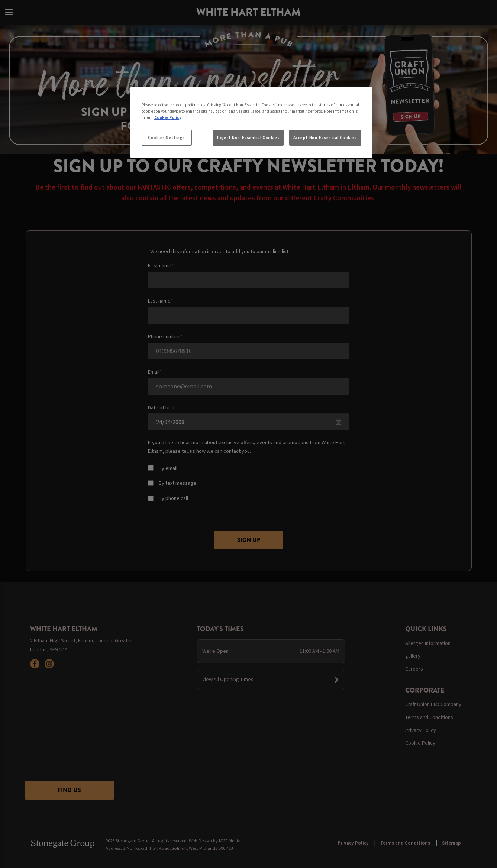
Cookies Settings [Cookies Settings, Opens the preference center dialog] (167, 138)
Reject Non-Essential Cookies (248, 138)
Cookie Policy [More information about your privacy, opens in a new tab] (168, 117)
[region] (251, 123)
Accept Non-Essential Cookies (325, 138)
